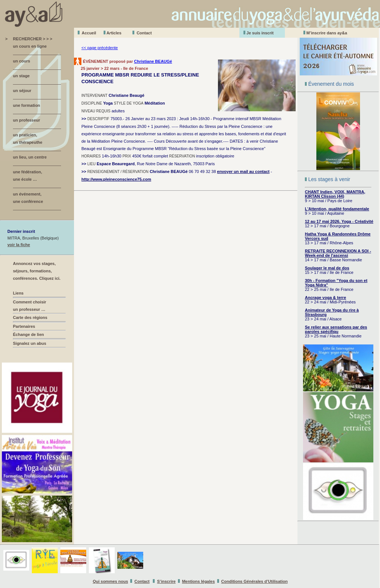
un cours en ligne (30, 46)
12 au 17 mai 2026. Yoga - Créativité (339, 221)
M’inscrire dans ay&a (327, 33)
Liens (18, 293)
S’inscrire (167, 581)
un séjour (22, 91)
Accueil (89, 33)
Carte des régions (30, 317)
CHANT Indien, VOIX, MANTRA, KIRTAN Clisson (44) (335, 194)
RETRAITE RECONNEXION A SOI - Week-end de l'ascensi (338, 253)
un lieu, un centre (30, 157)
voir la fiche (19, 245)
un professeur (26, 120)
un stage (21, 76)
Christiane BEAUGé (153, 61)
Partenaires (24, 326)
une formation (26, 105)
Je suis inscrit (260, 33)
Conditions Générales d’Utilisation (255, 581)
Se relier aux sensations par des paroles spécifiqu (336, 329)
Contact (144, 33)
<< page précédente (100, 48)
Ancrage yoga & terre (325, 298)
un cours (21, 61)
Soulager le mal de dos (327, 268)
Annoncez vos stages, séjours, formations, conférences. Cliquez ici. (37, 271)
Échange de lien (28, 334)
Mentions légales (199, 581)
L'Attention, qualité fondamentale (337, 209)
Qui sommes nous (110, 581)
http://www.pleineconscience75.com (116, 179)
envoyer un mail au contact (243, 171)
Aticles (114, 33)
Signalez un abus (30, 343)
